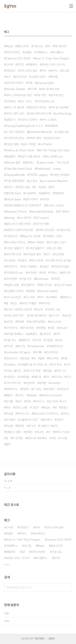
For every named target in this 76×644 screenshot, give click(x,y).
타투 (58, 334)
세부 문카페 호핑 (50, 89)
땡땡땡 (31, 291)
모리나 (9, 187)
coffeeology (63, 114)
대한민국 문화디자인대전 (19, 230)
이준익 (60, 420)
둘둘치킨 (25, 340)
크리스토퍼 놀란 (28, 71)
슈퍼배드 (53, 297)
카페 (30, 83)
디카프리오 (12, 328)
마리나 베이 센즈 (15, 114)
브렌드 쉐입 (24, 187)
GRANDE (52, 126)
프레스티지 (12, 358)
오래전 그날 (54, 309)
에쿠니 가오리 (62, 432)
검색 (68, 587)
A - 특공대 (40, 187)
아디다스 (40, 401)
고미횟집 (11, 101)
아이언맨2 (11, 279)
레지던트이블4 (61, 267)
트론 (52, 328)
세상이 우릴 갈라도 (30, 156)
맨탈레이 (59, 193)
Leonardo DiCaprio (18, 352)
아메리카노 (12, 389)
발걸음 (48, 371)
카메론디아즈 (56, 346)
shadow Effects (16, 212)
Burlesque (42, 279)
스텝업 (49, 340)
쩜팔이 (9, 395)
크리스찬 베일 (33, 371)
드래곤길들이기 (36, 248)
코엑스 (66, 414)
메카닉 (54, 71)
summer (55, 383)
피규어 (40, 432)
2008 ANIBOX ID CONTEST (24, 205)
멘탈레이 (32, 65)
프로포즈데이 (53, 138)
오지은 (38, 340)
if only (37, 389)
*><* (7, 488)
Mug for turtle (31, 236)
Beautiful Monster (40, 132)
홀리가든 (66, 273)
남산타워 (30, 383)
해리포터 (50, 389)
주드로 (9, 346)
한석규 (32, 426)
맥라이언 (45, 303)
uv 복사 (33, 181)
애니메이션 (60, 46)
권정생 (26, 358)
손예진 (29, 432)
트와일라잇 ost (14, 273)
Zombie (11, 365)
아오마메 (59, 254)
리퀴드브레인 (13, 52)
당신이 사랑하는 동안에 (19, 309)
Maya (9, 46)
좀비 (8, 444)
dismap (10, 218)
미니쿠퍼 (54, 358)
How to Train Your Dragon (52, 58)
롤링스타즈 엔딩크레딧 (18, 224)
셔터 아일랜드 (30, 267)
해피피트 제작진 (37, 107)
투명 (65, 358)
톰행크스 (66, 297)
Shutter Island (48, 291)
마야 (44, 71)
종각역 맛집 (57, 95)
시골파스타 (12, 236)
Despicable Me (15, 175)
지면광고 (11, 71)
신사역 (9, 65)
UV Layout (42, 218)
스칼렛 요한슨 (39, 77)
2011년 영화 (42, 224)
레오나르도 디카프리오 (46, 414)
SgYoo (10, 6)
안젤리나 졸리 (13, 432)
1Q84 (23, 260)
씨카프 (9, 322)
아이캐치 (32, 273)
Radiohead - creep (48, 169)
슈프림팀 (11, 260)
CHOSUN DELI (15, 138)
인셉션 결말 (12, 144)
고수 (68, 365)
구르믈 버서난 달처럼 (59, 260)
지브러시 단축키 (28, 120)
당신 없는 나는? (57, 242)
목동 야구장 (45, 285)
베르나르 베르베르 (37, 438)
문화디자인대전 (46, 230)
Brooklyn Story (16, 242)
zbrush (63, 328)
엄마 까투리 (31, 199)
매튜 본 (37, 377)
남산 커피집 (29, 144)
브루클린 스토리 (54, 236)
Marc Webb (37, 242)
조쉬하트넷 (52, 352)
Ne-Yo (21, 346)
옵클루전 (45, 193)
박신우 (39, 309)
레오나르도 (56, 322)
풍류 (42, 358)
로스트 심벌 (55, 248)
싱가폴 (9, 401)
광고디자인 (21, 77)
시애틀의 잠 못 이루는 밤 (33, 365)
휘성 (8, 407)
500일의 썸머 (33, 254)
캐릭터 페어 (35, 138)
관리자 (52, 639)
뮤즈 (8, 77)
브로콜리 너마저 (15, 291)
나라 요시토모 (13, 297)
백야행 (54, 77)
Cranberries (37, 346)
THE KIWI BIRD (15, 181)
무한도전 (64, 389)
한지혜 (38, 352)
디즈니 (21, 395)
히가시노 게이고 (62, 377)
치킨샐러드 (29, 285)
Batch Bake (13, 199)
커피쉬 (46, 199)
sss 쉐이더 (25, 218)
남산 (19, 401)
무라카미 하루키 (15, 83)
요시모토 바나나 (58, 401)
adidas (33, 395)
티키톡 (33, 89)
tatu (60, 340)
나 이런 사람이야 (15, 132)
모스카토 (30, 297)
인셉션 (45, 267)
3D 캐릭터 (63, 212)
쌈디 (52, 187)
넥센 (43, 273)
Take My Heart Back (19, 169)
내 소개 (8, 481)
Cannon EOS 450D (18, 58)
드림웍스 (11, 377)
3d (48, 46)
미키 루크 (56, 365)
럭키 (41, 297)
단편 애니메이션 (37, 316)
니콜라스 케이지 (49, 426)
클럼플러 (11, 156)
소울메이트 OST (29, 420)
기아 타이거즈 (13, 383)
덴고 (48, 254)
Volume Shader (16, 89)
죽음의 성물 (12, 285)
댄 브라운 (17, 438)
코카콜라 (11, 420)
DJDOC (46, 334)
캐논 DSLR (37, 260)
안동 (28, 401)
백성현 (21, 322)
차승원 (9, 426)
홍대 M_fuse (13, 193)
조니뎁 (65, 71)
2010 (20, 65)
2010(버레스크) (45, 101)
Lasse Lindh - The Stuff (54, 163)
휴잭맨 (43, 383)
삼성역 (67, 316)
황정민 (21, 426)
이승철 (9, 414)
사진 (54, 438)
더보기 (7, 565)
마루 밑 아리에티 (60, 107)
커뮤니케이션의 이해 (40, 114)
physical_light (45, 83)
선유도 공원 (21, 407)
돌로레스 (29, 163)
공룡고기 (11, 120)
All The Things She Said (54, 150)
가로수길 (38, 46)
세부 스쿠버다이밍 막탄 (19, 95)
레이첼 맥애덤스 (15, 334)
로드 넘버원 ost (54, 156)
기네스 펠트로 (13, 371)
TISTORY (39, 639)
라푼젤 (42, 328)
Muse (47, 407)
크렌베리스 (42, 52)
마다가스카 (23, 414)
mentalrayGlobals (42, 212)
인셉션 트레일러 (61, 175)
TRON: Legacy (38, 175)
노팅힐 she (63, 132)
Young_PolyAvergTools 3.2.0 (24, 126)
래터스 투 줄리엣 (15, 107)
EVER (25, 389)
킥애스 (54, 273)
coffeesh (46, 144)
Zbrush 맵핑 (13, 163)
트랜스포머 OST (15, 316)
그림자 (35, 407)
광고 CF (55, 316)
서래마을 (24, 377)
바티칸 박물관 (29, 303)
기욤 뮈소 (11, 340)
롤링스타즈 (23, 46)
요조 (15, 303)
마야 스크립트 (49, 120)
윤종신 (64, 407)
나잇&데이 (31, 193)
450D (56, 279)
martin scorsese (51, 395)
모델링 (28, 52)
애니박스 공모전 (55, 205)
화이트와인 (28, 328)
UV (47, 377)
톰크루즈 (47, 420)
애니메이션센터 (37, 322)
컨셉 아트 (26, 279)
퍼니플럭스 (58, 52)
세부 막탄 (41, 95)
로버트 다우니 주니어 (53, 65)
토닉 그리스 (26, 101)
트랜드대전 (64, 230)
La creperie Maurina (54, 181)
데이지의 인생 (13, 254)
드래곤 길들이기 (15, 248)
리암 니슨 (61, 371)
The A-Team (64, 285)
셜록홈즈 (32, 334)
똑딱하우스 (12, 267)
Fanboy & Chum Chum (20, 150)
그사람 (64, 438)
